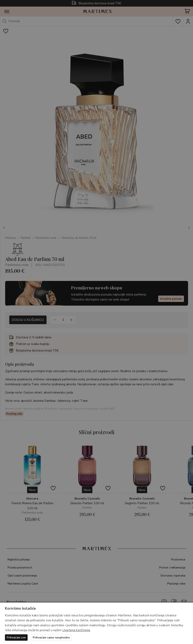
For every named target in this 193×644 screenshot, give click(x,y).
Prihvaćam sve (16, 638)
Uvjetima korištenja (76, 630)
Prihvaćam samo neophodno (51, 638)
